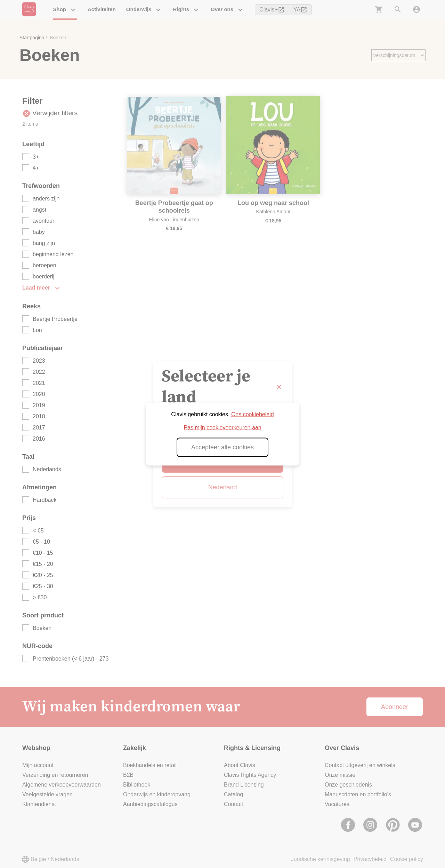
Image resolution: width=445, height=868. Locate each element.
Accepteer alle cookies (222, 447)
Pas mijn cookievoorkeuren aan (222, 428)
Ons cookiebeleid (253, 414)
